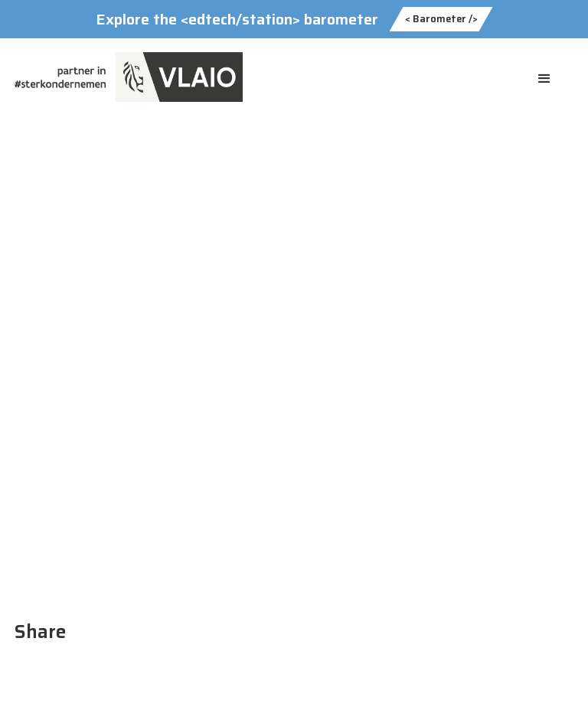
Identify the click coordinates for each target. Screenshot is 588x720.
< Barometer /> (441, 19)
